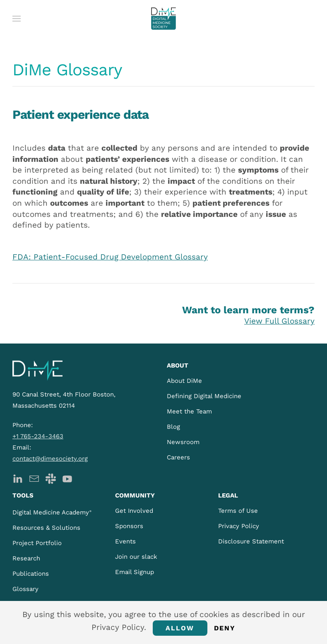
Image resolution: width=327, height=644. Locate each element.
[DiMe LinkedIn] (18, 478)
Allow (180, 628)
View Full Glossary (279, 321)
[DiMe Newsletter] (34, 478)
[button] (17, 19)
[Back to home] (163, 19)
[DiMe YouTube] (67, 478)
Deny (225, 628)
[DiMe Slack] (51, 478)
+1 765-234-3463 (38, 436)
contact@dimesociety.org (50, 459)
